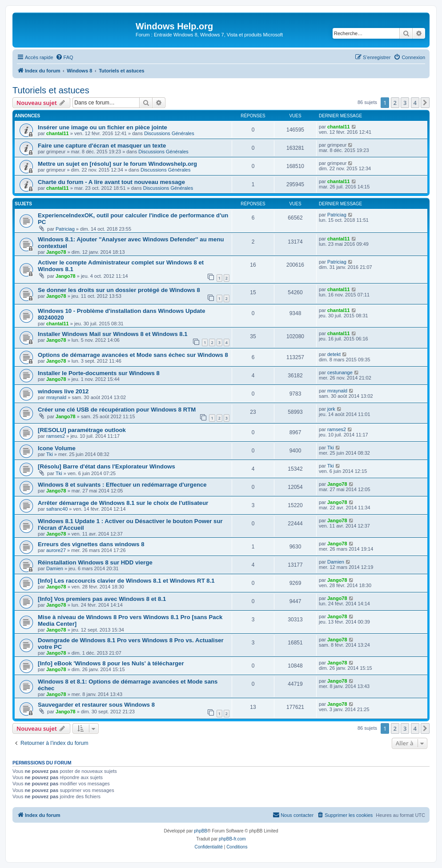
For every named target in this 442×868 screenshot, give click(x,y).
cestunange (340, 372)
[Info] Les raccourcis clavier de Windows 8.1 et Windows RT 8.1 (126, 581)
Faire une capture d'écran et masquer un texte (102, 146)
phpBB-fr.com (232, 839)
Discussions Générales (169, 133)
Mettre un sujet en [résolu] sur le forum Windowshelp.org (117, 164)
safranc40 (57, 509)
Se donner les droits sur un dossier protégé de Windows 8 (119, 290)
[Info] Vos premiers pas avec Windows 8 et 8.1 (102, 599)
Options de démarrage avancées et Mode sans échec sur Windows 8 (133, 355)
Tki (50, 454)
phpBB (201, 831)
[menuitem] (64, 57)
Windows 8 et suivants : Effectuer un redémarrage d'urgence (122, 485)
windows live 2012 (63, 391)
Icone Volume (57, 448)
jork (331, 409)
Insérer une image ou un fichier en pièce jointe (102, 127)
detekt (334, 354)
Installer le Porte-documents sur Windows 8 (99, 373)
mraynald (56, 397)
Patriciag (65, 229)
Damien (55, 568)
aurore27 (56, 550)
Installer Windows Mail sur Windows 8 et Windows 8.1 (113, 334)
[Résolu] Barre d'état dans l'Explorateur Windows (106, 466)
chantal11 (58, 133)
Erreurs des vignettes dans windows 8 (91, 544)
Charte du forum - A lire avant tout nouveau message (111, 182)
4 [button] (415, 103)
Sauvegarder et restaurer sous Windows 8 (96, 705)
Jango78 (56, 252)
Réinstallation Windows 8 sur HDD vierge (95, 562)
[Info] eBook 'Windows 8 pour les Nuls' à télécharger (111, 663)
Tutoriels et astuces (51, 90)
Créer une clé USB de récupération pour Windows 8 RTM (117, 410)
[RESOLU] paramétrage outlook (82, 430)
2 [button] (395, 103)
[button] (425, 103)
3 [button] (405, 103)
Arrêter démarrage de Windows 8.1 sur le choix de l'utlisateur (123, 503)
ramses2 (56, 436)
